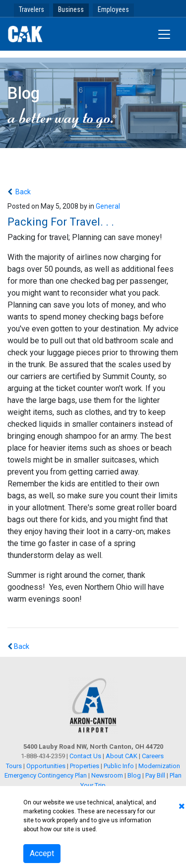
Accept (42, 853)
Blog (134, 775)
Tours (15, 766)
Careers (153, 756)
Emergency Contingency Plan (46, 775)
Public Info (119, 766)
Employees (113, 9)
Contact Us (85, 756)
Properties (85, 766)
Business (71, 9)
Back (22, 192)
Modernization (159, 766)
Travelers (31, 9)
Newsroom (107, 775)
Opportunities (46, 766)
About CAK (122, 756)
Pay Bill (155, 775)
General (108, 206)
